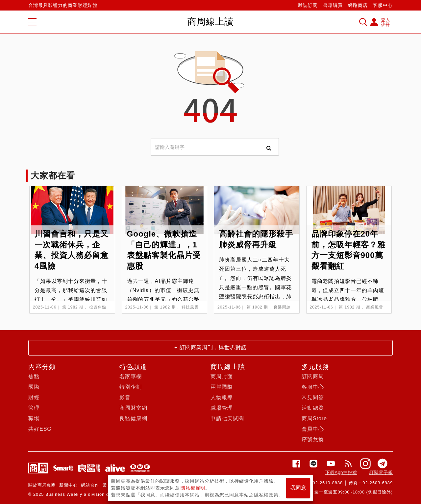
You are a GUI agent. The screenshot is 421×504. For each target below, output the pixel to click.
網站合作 (90, 485)
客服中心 (383, 5)
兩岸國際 (222, 387)
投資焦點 (98, 307)
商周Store (314, 418)
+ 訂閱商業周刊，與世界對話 (210, 347)
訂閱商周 (313, 376)
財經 (34, 397)
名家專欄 (131, 376)
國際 (34, 387)
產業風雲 (375, 307)
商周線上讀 (228, 367)
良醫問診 (282, 307)
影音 (125, 397)
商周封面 (222, 376)
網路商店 (358, 5)
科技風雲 (190, 307)
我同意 (298, 488)
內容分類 (42, 367)
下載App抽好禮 (341, 472)
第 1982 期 (73, 307)
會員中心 (313, 429)
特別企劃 (131, 387)
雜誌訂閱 (308, 5)
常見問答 (313, 397)
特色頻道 (133, 367)
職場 (34, 418)
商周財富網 (133, 408)
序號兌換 (313, 439)
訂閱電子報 (381, 472)
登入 (385, 20)
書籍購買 (333, 5)
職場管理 (222, 408)
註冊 (385, 24)
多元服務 (315, 367)
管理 (34, 408)
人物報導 (222, 397)
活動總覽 (313, 408)
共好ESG (40, 429)
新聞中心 (68, 485)
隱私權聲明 (193, 488)
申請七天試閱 (227, 418)
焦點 (34, 376)
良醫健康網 (133, 418)
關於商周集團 (42, 485)
